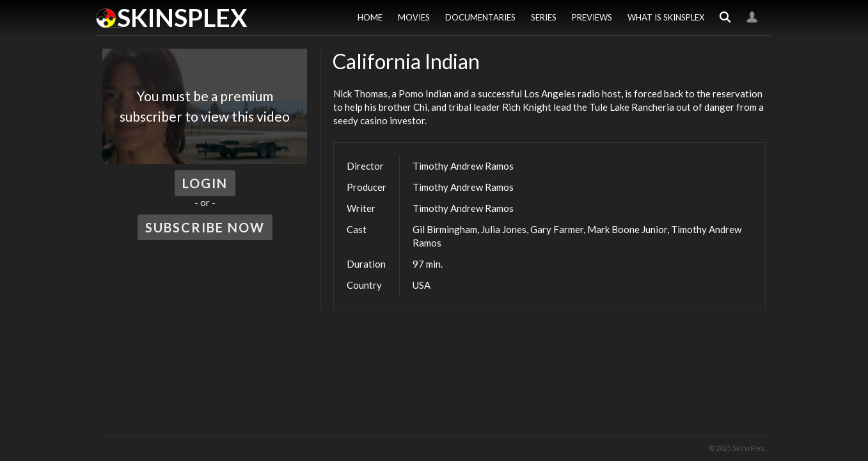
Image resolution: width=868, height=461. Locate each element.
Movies (414, 17)
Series (544, 17)
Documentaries (480, 17)
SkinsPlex (182, 17)
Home (370, 17)
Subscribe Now (205, 227)
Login (752, 18)
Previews (592, 17)
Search (725, 18)
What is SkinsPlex (666, 17)
